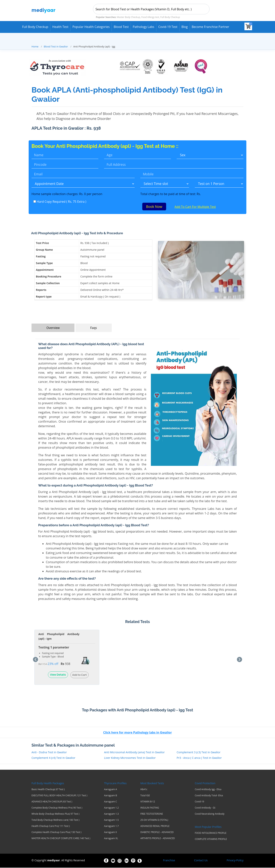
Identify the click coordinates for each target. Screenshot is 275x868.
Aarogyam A (110, 790)
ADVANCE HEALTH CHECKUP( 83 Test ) (52, 802)
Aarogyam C (110, 802)
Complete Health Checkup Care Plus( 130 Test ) (56, 833)
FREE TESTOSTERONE (152, 814)
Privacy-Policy (235, 861)
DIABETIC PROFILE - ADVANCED (157, 833)
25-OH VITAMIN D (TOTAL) (154, 820)
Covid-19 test (168, 27)
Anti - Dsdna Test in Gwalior (49, 753)
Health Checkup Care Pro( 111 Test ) (51, 827)
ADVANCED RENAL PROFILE (155, 827)
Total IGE (145, 796)
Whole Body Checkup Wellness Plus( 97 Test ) (55, 814)
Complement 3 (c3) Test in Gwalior (199, 753)
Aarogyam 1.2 (111, 808)
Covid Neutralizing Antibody (210, 814)
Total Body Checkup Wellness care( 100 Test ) (55, 820)
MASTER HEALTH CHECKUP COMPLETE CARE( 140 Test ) (61, 839)
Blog (185, 27)
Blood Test (121, 27)
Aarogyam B (111, 796)
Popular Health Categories (91, 27)
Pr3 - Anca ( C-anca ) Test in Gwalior (199, 758)
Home (35, 46)
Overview (53, 328)
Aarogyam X (110, 833)
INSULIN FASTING (150, 808)
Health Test (60, 27)
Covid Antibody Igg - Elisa (208, 790)
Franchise (169, 861)
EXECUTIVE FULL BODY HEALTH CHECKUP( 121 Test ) (59, 796)
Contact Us (201, 861)
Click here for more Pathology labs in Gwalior (137, 733)
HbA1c (144, 790)
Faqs (94, 328)
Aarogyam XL (111, 839)
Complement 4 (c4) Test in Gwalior (53, 758)
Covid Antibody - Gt (205, 808)
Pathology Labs (144, 27)
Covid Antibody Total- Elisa (209, 796)
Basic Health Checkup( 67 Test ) (48, 790)
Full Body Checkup (35, 27)
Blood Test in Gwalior (56, 46)
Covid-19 (199, 802)
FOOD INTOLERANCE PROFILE (211, 833)
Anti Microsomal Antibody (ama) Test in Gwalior (134, 753)
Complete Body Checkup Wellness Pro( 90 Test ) (57, 808)
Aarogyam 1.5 (111, 820)
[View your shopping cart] (248, 26)
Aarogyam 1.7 (111, 827)
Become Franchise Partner (210, 27)
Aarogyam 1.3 (111, 814)
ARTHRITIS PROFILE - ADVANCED (158, 839)
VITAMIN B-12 (148, 802)
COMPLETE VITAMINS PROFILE (211, 840)
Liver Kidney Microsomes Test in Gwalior (130, 758)
